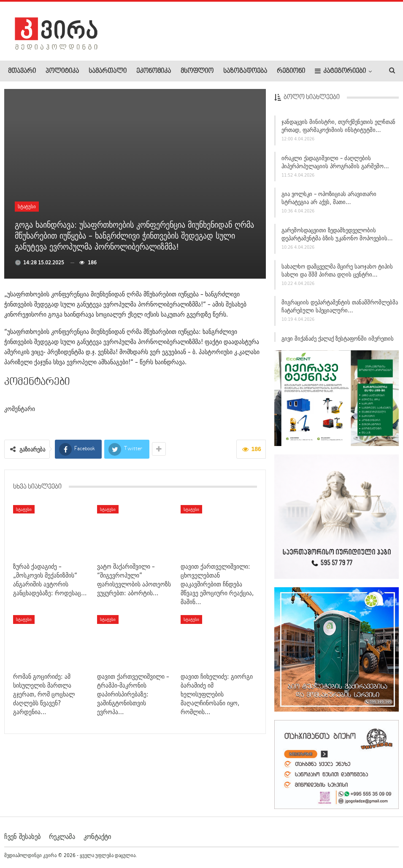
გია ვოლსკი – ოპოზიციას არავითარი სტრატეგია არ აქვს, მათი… (329, 202)
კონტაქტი (97, 836)
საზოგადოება (245, 71)
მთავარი (22, 71)
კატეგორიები (340, 71)
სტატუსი (27, 206)
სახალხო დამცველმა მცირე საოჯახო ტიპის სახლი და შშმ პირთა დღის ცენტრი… (337, 274)
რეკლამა (62, 836)
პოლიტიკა (62, 71)
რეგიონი (291, 71)
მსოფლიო (197, 71)
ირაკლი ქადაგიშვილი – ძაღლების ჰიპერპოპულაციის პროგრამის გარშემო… (335, 166)
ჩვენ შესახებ (22, 836)
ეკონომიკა (154, 71)
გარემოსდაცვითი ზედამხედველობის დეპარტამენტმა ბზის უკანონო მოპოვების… (337, 238)
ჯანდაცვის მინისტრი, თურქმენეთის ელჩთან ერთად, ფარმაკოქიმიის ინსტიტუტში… (338, 130)
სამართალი (108, 71)
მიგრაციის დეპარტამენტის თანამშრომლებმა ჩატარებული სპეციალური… (340, 310)
